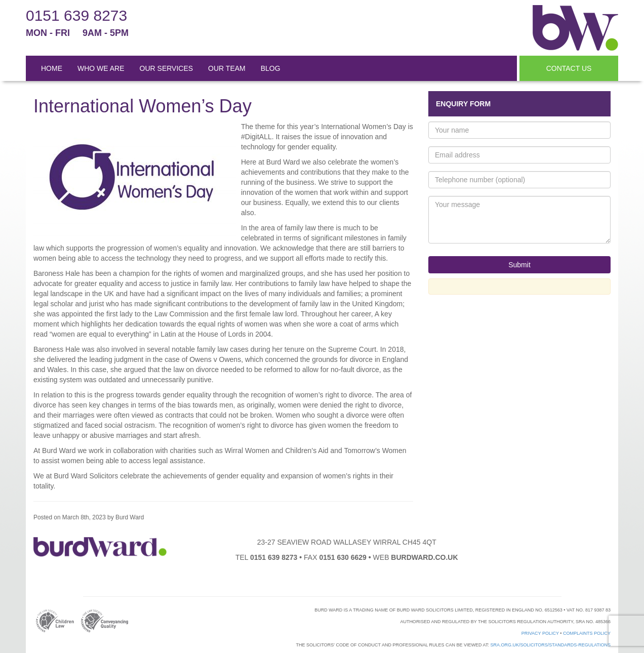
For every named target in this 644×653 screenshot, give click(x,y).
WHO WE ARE (101, 68)
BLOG (271, 68)
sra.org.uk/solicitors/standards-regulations (550, 645)
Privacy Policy (540, 633)
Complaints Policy (587, 633)
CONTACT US (569, 68)
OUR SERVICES (167, 68)
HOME (52, 68)
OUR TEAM (227, 68)
